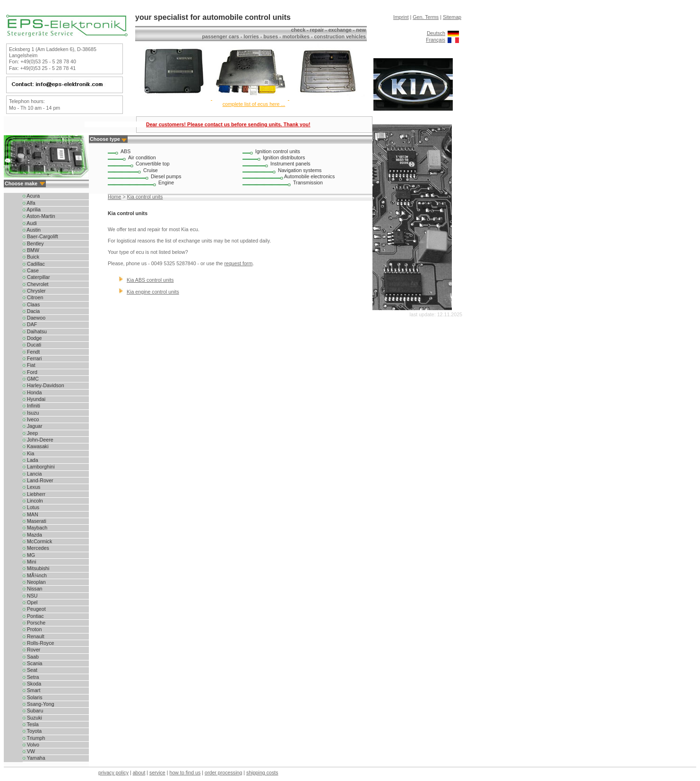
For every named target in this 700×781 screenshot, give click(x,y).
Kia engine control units (153, 292)
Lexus (31, 487)
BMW (31, 250)
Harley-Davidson (43, 385)
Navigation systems (300, 170)
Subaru (33, 711)
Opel (30, 602)
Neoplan (34, 582)
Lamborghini (39, 467)
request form (238, 263)
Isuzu (31, 413)
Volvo (31, 745)
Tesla (31, 724)
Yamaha (34, 758)
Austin (32, 230)
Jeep (30, 433)
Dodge (32, 338)
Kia (28, 453)
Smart (31, 690)
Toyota (32, 731)
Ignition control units (278, 151)
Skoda (32, 684)
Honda (32, 392)
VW (29, 751)
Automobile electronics (309, 176)
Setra (31, 677)
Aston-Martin (39, 216)
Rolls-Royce (38, 643)
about (139, 772)
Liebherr (34, 494)
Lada (30, 460)
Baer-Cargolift (40, 236)
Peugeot (34, 609)
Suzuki (32, 718)
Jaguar (33, 426)
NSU (30, 596)
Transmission (308, 182)
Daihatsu (35, 331)
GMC (31, 379)
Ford (30, 372)
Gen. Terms (426, 17)
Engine (166, 182)
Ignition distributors (284, 157)
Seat (30, 670)
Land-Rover (38, 480)
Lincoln (33, 501)
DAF (30, 324)
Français (436, 40)
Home (114, 197)
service (157, 772)
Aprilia (32, 209)
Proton (32, 629)
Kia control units (145, 197)
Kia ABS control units (150, 280)
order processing (223, 772)
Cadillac (34, 264)
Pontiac (33, 616)
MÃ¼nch (35, 575)
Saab (31, 657)
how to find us (185, 772)
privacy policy (113, 772)
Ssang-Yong (39, 704)
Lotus (31, 507)
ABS (125, 151)
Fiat (29, 365)
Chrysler (34, 291)
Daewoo (34, 318)
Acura (31, 196)
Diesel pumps (166, 176)
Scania (33, 663)
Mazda (32, 535)
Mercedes (36, 548)
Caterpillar (36, 277)
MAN (30, 514)
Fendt (31, 352)
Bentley (33, 243)
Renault (34, 636)
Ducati (32, 345)
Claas (31, 304)
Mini (30, 562)
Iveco (31, 419)
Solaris (33, 697)
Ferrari (32, 358)
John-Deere (38, 440)
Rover (31, 650)
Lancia (32, 474)
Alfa (29, 203)
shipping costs (262, 772)
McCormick (37, 541)
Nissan (33, 589)
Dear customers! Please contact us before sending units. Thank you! (228, 124)
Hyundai (34, 399)
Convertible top (153, 164)
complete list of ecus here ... (254, 104)
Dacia (31, 311)
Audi (30, 223)
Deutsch (436, 33)
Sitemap (452, 17)
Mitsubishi (36, 568)
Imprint (401, 17)
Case (31, 270)
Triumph (34, 738)
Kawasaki (36, 446)
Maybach (35, 528)
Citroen (33, 297)
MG (29, 555)
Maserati (35, 521)
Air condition (142, 157)
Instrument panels (290, 164)
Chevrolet (36, 284)
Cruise (151, 170)
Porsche (34, 623)
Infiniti (31, 406)
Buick (31, 257)
